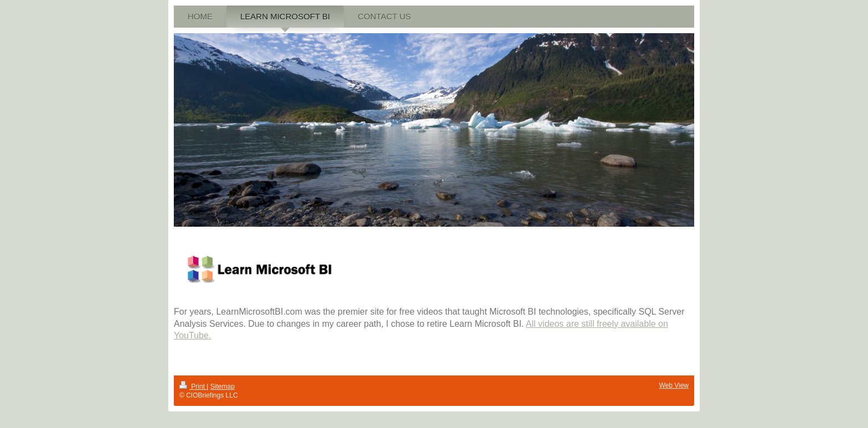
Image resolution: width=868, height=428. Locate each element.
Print (193, 387)
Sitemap (223, 387)
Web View (674, 385)
